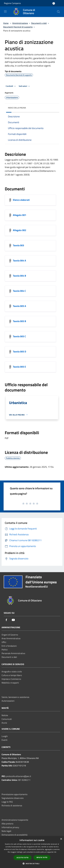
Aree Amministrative (11, 638)
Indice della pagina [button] (17, 108)
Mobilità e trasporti (10, 683)
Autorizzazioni (8, 701)
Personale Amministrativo (13, 653)
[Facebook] (6, 620)
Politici (5, 650)
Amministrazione (20, 23)
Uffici (4, 642)
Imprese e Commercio (11, 679)
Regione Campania (12, 3)
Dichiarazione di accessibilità (14, 835)
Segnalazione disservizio (13, 798)
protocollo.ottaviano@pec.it (19, 776)
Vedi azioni (25, 86)
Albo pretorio (7, 824)
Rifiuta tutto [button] (42, 857)
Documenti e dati (39, 23)
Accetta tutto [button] (23, 858)
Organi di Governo (10, 635)
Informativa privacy (10, 827)
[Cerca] (58, 12)
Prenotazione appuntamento (14, 794)
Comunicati (7, 719)
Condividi (11, 86)
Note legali (6, 831)
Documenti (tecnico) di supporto (18, 27)
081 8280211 (24, 780)
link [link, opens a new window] (55, 852)
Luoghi (5, 736)
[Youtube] (13, 620)
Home (6, 23)
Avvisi (4, 723)
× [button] (61, 839)
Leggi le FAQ (7, 802)
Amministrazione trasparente (15, 820)
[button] (32, 863)
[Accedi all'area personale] (54, 3)
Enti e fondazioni (9, 646)
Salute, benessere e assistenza (15, 697)
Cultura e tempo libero (12, 675)
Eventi (5, 740)
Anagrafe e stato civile (12, 672)
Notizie (5, 715)
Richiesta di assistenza (12, 805)
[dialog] (32, 852)
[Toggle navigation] (5, 11)
